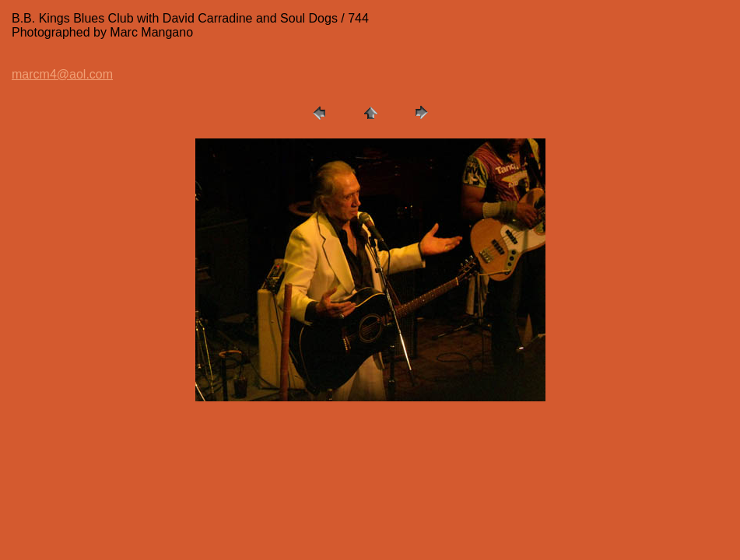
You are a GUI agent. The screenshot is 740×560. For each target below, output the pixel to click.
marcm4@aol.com (62, 74)
